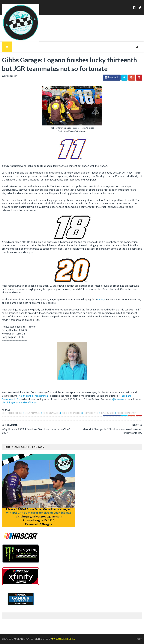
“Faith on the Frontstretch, (34, 396)
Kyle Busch (108, 413)
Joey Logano (91, 413)
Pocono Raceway (126, 413)
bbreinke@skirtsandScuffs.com (19, 402)
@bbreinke (118, 399)
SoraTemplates (24, 639)
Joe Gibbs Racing (71, 413)
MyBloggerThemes (63, 639)
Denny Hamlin (33, 413)
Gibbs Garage (51, 413)
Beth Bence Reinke (12, 413)
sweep (101, 299)
